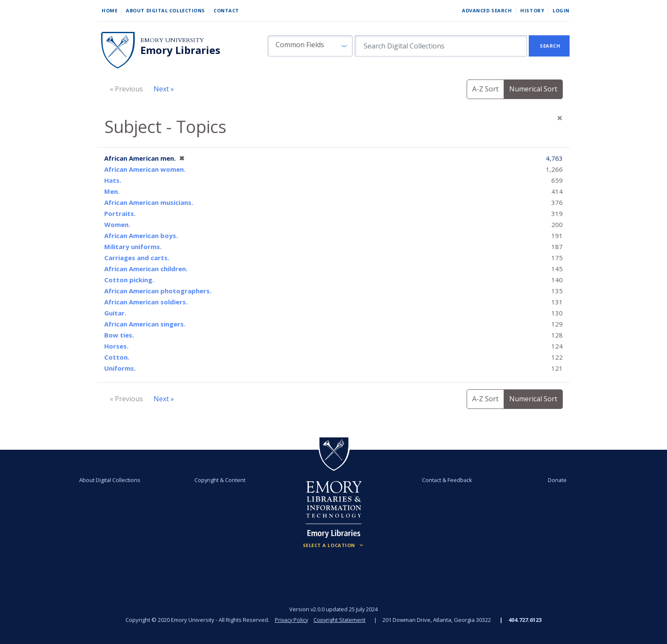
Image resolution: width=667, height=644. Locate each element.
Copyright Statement (340, 620)
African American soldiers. (146, 302)
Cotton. (117, 357)
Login (561, 10)
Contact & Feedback (445, 480)
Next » (164, 89)
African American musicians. (149, 202)
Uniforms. (120, 368)
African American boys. (141, 235)
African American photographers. (158, 291)
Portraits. (120, 213)
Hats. (113, 180)
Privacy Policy (291, 620)
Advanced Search (487, 10)
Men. (112, 191)
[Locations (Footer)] (334, 545)
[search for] (441, 46)
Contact (226, 10)
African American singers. (145, 324)
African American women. (145, 169)
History (532, 10)
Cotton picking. (129, 280)
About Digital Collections (165, 10)
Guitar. (115, 313)
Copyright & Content (222, 480)
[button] (310, 46)
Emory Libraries (180, 50)
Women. (117, 224)
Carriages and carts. (137, 258)
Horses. (116, 346)
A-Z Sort (485, 89)
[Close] (560, 118)
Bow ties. (119, 335)
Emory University (172, 40)
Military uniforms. (133, 247)
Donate (552, 480)
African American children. (146, 269)
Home (110, 10)
